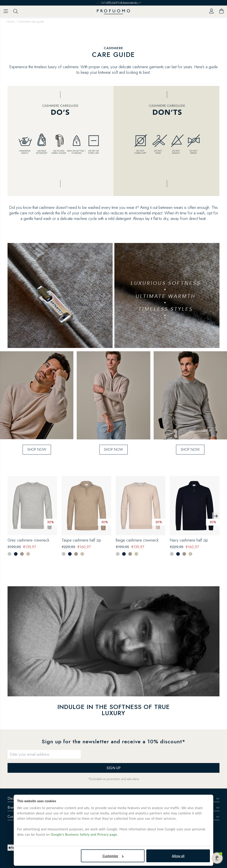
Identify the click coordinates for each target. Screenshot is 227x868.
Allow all (178, 856)
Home (10, 21)
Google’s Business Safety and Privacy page (84, 834)
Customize (113, 856)
